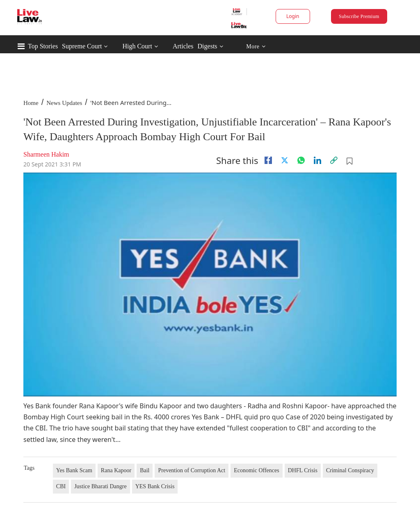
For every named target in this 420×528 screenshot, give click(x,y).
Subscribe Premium (359, 16)
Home (31, 103)
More (256, 47)
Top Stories (43, 46)
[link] (334, 160)
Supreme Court (82, 46)
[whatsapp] (301, 160)
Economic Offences (257, 470)
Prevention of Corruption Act (192, 470)
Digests (208, 46)
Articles (183, 46)
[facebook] (268, 160)
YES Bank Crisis (155, 486)
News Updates (64, 103)
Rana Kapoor (116, 470)
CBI (61, 486)
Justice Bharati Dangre (100, 486)
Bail (145, 470)
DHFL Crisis (303, 470)
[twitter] (285, 160)
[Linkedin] (317, 160)
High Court (137, 46)
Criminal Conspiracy (350, 470)
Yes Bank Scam (74, 470)
